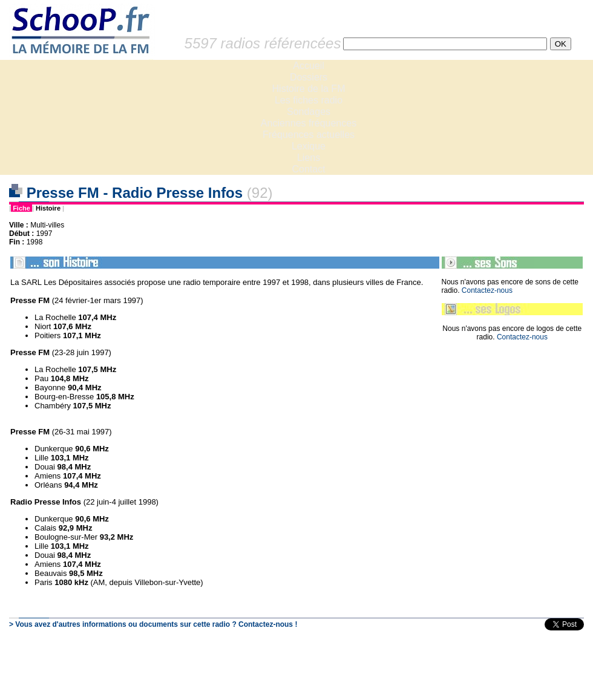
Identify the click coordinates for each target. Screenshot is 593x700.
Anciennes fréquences (309, 123)
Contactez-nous (487, 290)
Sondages (309, 112)
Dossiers (309, 77)
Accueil (309, 66)
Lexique (309, 146)
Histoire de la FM (309, 89)
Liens (309, 158)
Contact (308, 169)
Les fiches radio (309, 100)
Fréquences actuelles (309, 135)
